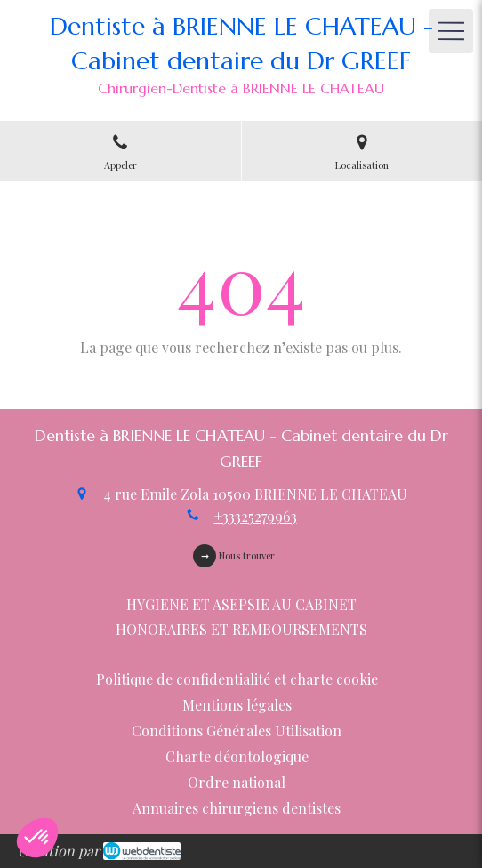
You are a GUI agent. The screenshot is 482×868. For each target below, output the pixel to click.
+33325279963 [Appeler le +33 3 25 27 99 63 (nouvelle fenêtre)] (256, 516)
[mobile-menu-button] (451, 31)
